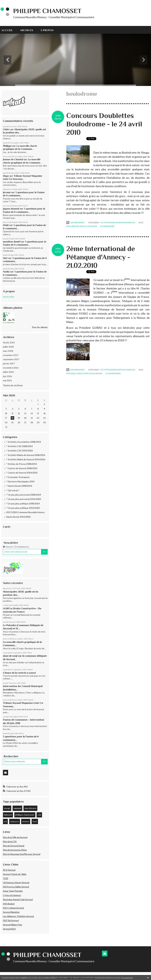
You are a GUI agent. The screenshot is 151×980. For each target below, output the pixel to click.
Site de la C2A (10, 841)
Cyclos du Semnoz (12, 895)
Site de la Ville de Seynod (15, 837)
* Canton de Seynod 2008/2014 (22, 468)
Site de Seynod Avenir (14, 846)
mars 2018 (8, 351)
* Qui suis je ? (13, 490)
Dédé (6, 225)
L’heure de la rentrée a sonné (19, 673)
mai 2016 (7, 380)
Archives (27, 30)
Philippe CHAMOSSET (47, 11)
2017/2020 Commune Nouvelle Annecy (25, 512)
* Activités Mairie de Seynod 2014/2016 (26, 459)
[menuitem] (9, 30)
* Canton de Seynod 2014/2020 (22, 473)
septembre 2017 (11, 359)
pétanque (71, 373)
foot (35, 821)
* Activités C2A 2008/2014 (19, 446)
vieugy (7, 808)
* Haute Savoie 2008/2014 (19, 486)
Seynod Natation (11, 912)
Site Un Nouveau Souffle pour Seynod (22, 854)
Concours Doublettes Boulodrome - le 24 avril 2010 (104, 124)
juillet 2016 (8, 372)
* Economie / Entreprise (18, 477)
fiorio (86, 373)
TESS (6, 878)
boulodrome (73, 226)
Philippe (7, 146)
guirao (79, 373)
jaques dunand (11, 209)
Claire (6, 129)
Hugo (6, 176)
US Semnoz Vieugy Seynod (16, 882)
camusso (14, 821)
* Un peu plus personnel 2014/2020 (24, 499)
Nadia (6, 272)
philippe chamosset (25, 815)
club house (92, 226)
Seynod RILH (9, 929)
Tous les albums (40, 327)
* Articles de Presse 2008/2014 (22, 464)
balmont (8, 815)
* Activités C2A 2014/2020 (19, 451)
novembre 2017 (11, 355)
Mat (5, 258)
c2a (39, 815)
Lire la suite (8, 297)
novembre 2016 (11, 368)
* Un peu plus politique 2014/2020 (23, 508)
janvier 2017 (9, 363)
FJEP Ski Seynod (11, 920)
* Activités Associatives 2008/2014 (24, 442)
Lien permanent (76, 223)
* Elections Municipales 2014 (20, 481)
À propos (47, 30)
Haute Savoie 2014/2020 (18, 517)
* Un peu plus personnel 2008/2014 (24, 495)
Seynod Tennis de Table (15, 874)
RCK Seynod (9, 870)
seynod (17, 808)
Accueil (7, 30)
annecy (26, 821)
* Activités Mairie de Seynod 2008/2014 (26, 455)
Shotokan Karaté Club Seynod (18, 899)
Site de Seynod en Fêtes (15, 850)
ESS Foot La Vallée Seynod (16, 887)
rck (5, 821)
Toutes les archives (13, 385)
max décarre (31, 808)
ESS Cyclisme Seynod (13, 908)
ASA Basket (9, 904)
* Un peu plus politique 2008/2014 (23, 504)
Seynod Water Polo (13, 925)
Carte (7, 527)
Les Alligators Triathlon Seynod (18, 916)
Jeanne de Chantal (13, 159)
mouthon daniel (12, 242)
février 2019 (9, 342)
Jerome (7, 192)
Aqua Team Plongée (13, 891)
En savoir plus (127, 978)
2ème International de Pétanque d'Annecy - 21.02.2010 (101, 257)
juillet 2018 (8, 347)
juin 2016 (7, 376)
